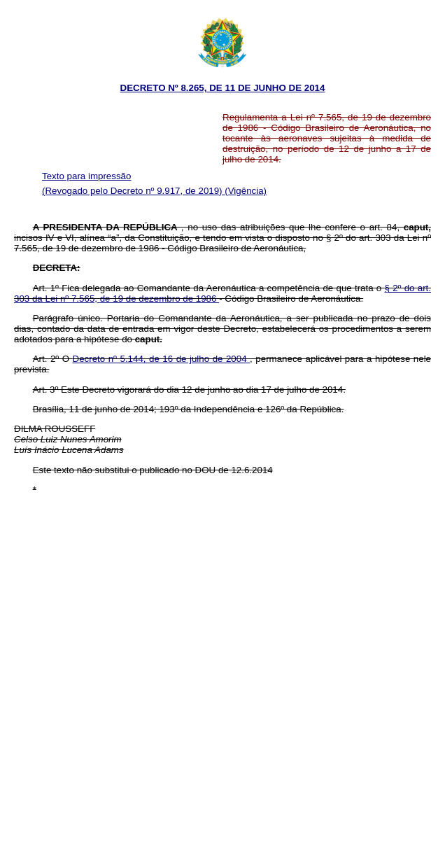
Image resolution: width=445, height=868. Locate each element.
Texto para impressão (86, 176)
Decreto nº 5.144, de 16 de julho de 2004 (162, 359)
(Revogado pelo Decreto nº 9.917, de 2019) (133, 191)
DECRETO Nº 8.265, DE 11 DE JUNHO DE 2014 (223, 88)
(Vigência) (246, 191)
